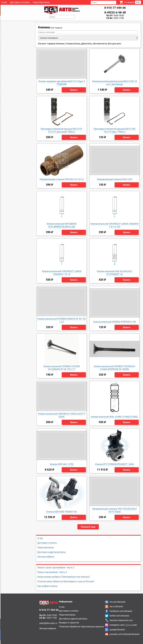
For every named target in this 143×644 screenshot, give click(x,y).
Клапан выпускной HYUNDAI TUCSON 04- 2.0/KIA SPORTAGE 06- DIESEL (114, 368)
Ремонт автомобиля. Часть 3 (52, 572)
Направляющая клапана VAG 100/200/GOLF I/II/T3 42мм (115, 510)
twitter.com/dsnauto (119, 616)
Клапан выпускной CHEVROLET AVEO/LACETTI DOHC (62, 415)
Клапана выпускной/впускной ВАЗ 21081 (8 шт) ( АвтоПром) (114, 83)
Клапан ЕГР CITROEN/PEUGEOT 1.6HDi (114, 464)
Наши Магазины (41, 2)
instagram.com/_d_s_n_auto (123, 625)
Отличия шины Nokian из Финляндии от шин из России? (66, 581)
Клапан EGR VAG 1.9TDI (62, 464)
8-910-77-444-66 (115, 8)
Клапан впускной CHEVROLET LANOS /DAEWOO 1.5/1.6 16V (115, 225)
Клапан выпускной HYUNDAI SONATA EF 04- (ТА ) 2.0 (62, 320)
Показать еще (88, 527)
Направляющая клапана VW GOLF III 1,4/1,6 (62, 179)
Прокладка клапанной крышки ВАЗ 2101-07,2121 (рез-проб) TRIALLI (62, 130)
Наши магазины (46, 547)
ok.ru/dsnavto (116, 606)
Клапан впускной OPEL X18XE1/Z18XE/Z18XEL (115, 417)
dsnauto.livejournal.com (121, 620)
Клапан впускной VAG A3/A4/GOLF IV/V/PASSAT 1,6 (115, 273)
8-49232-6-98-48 (115, 12)
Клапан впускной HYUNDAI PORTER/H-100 (115, 322)
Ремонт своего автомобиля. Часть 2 (56, 568)
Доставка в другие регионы (52, 552)
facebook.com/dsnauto (121, 611)
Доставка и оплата (47, 543)
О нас (4, 2)
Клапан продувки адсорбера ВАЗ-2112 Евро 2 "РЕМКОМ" (62, 83)
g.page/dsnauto (117, 630)
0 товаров (133, 2)
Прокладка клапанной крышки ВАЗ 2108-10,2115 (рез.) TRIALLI (115, 130)
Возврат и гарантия (69, 623)
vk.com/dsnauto (118, 602)
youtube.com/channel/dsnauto (125, 634)
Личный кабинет (46, 557)
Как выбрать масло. (48, 586)
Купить (74, 90)
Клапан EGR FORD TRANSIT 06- (62, 512)
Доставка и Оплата (20, 2)
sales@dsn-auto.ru (48, 623)
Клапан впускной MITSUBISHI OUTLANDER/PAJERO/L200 (62, 225)
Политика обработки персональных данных (82, 627)
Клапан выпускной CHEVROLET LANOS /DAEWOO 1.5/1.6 (62, 273)
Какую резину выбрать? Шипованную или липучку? (64, 577)
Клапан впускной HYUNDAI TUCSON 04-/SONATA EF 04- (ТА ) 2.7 (62, 368)
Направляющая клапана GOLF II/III (115, 179)
